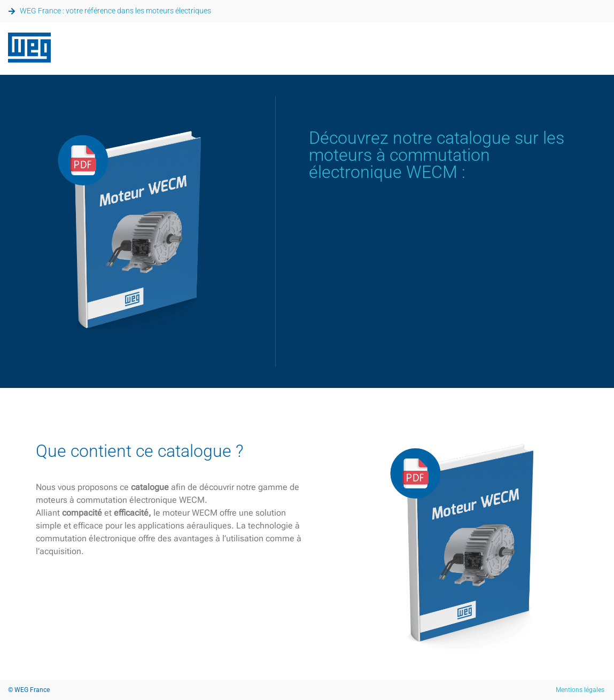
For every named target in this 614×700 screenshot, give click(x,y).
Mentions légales (580, 690)
